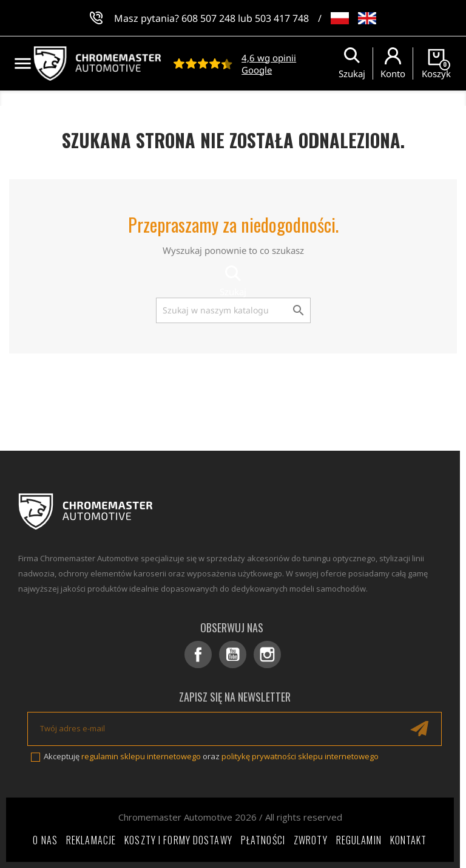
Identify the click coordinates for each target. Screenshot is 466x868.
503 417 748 (282, 18)
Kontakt (409, 840)
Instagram (267, 654)
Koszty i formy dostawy (178, 840)
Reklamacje (91, 840)
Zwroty (311, 840)
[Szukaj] (233, 310)
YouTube (233, 654)
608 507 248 (208, 18)
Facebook (198, 654)
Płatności (263, 840)
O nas (45, 840)
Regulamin (359, 840)
